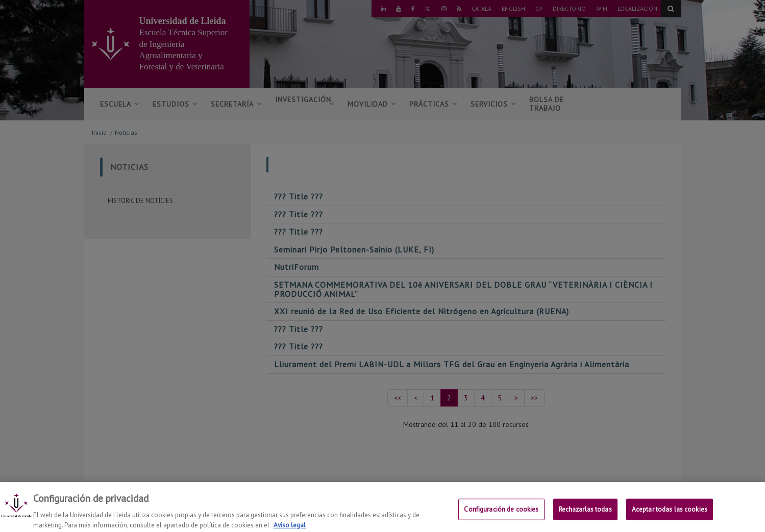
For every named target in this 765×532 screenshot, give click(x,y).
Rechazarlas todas (585, 514)
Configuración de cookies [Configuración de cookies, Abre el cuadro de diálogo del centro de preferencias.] (501, 514)
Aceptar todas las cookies (670, 514)
